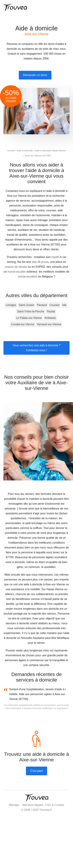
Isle (64, 305)
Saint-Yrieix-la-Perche (31, 311)
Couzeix (55, 305)
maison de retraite (16, 267)
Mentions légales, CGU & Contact (43, 805)
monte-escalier (17, 272)
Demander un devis (35, 75)
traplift (55, 257)
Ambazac (50, 318)
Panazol (42, 305)
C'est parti (36, 771)
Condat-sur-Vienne (23, 324)
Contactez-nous (29, 708)
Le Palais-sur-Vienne (29, 318)
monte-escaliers (28, 276)
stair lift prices (40, 262)
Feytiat (51, 311)
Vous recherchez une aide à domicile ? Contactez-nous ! (37, 348)
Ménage (14, 805)
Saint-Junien (27, 305)
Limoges (11, 305)
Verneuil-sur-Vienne (49, 324)
